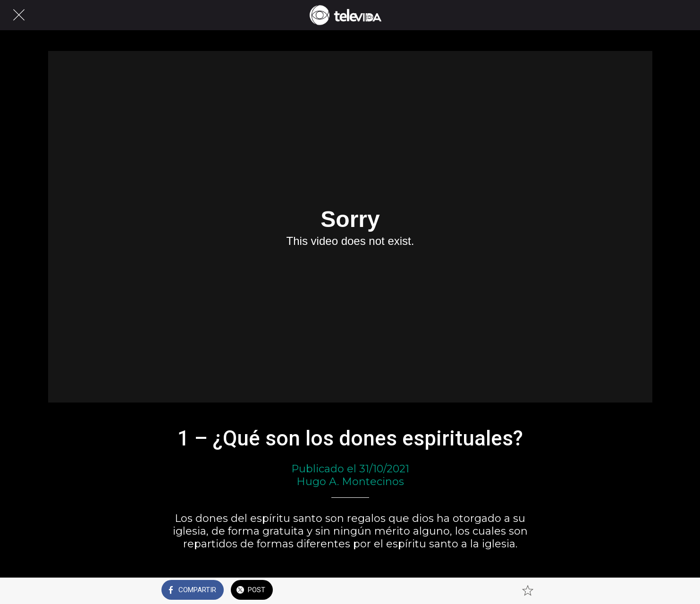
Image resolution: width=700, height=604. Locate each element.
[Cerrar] (19, 15)
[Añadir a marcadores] (528, 591)
